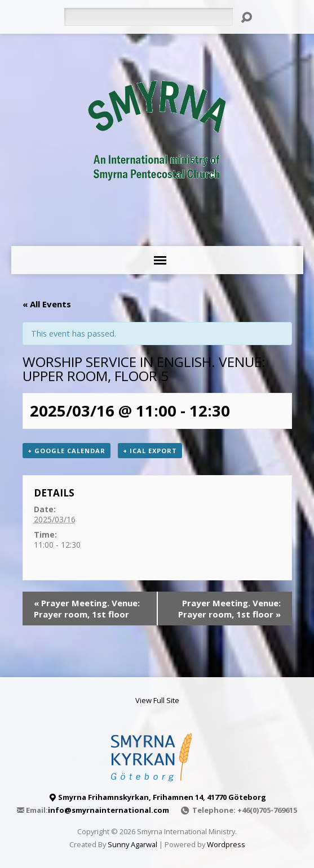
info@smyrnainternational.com (109, 810)
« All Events (47, 304)
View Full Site (157, 700)
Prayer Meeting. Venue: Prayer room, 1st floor (87, 609)
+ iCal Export (150, 451)
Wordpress (226, 844)
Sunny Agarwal (132, 844)
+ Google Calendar (67, 451)
